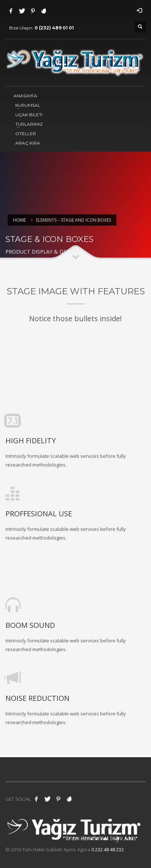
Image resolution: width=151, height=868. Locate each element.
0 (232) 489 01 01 (54, 28)
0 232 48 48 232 (108, 849)
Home (19, 220)
